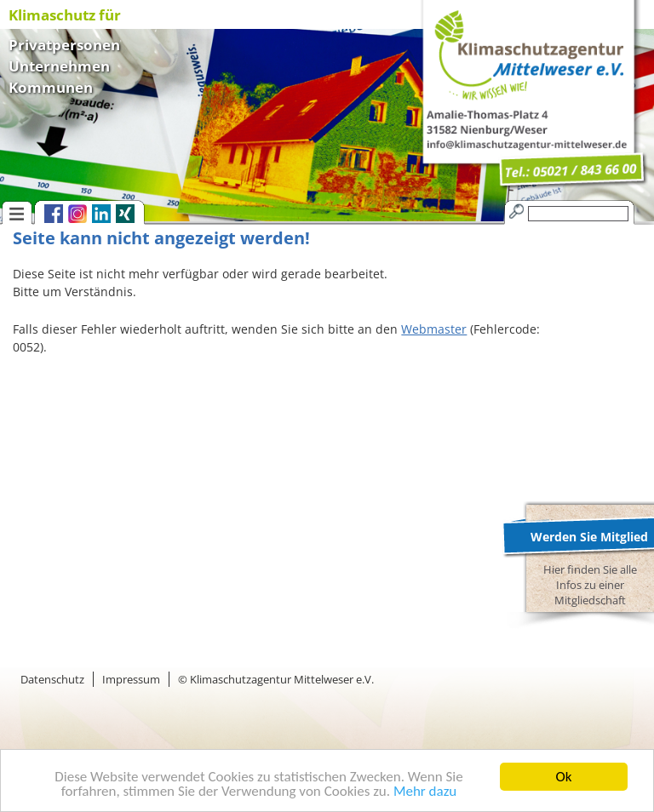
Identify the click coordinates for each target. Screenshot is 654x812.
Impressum (131, 679)
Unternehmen (59, 64)
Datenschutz (52, 679)
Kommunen (51, 86)
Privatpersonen (64, 43)
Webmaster (434, 329)
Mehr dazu (425, 792)
